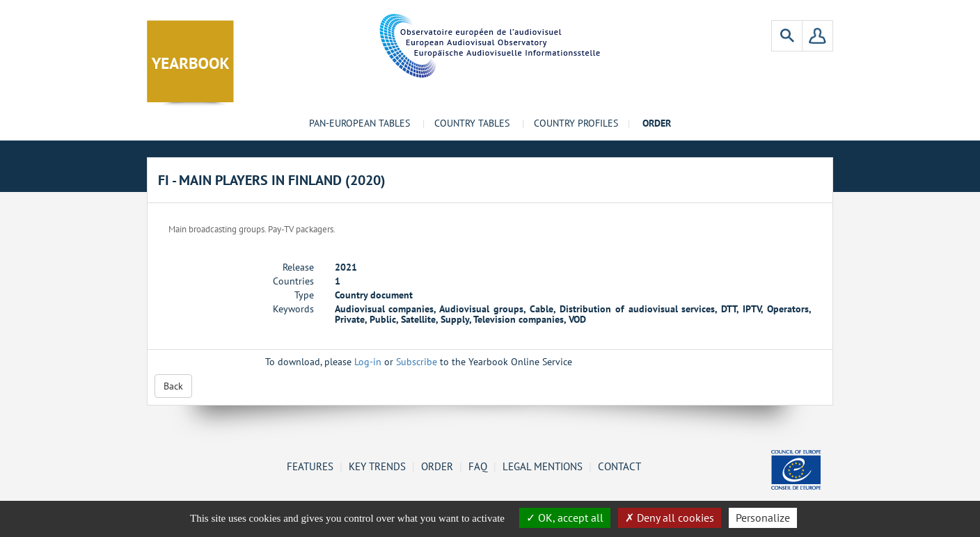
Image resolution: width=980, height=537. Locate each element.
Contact (619, 466)
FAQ (478, 466)
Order (437, 466)
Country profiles (576, 123)
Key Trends (377, 466)
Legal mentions (543, 466)
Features (310, 466)
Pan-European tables (359, 123)
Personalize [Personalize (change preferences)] (763, 518)
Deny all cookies (670, 518)
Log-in (368, 362)
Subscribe (417, 362)
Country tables (472, 123)
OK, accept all (565, 518)
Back (173, 386)
